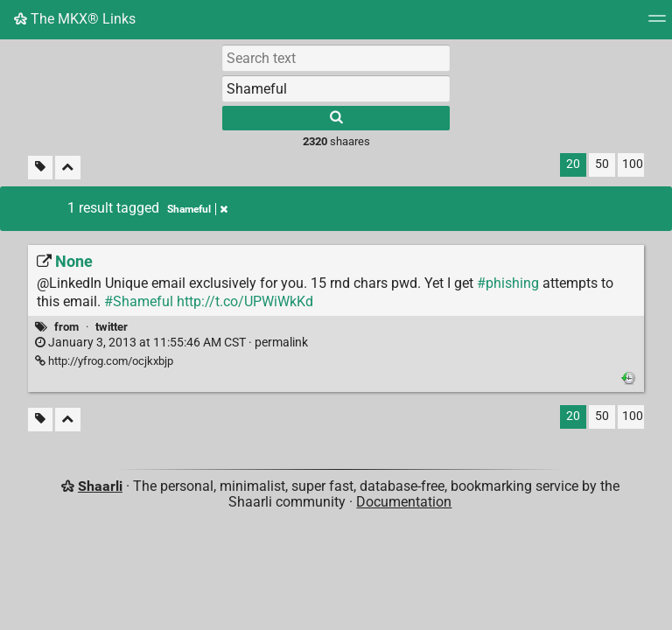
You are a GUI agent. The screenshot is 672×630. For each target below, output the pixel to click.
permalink (171, 343)
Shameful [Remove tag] (197, 209)
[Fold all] (68, 168)
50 (602, 164)
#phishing (508, 283)
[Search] (336, 118)
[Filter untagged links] (40, 168)
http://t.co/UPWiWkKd (245, 301)
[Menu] (657, 24)
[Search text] (336, 58)
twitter (112, 327)
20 (573, 164)
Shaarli (100, 486)
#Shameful (139, 301)
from (66, 327)
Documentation (404, 502)
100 (633, 164)
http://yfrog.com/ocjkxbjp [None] (104, 361)
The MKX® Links (75, 19)
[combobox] (336, 88)
